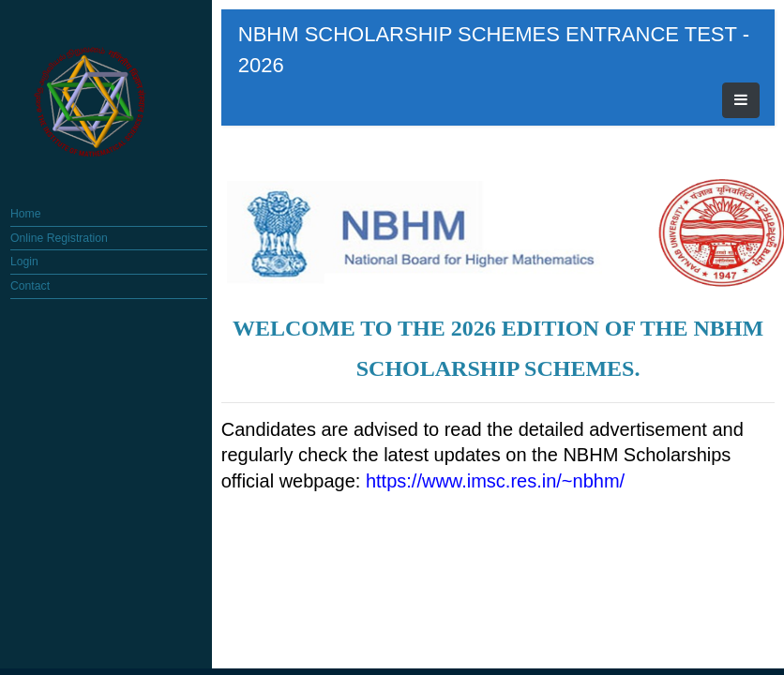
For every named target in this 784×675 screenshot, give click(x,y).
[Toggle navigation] (703, 35)
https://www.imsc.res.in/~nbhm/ (548, 389)
